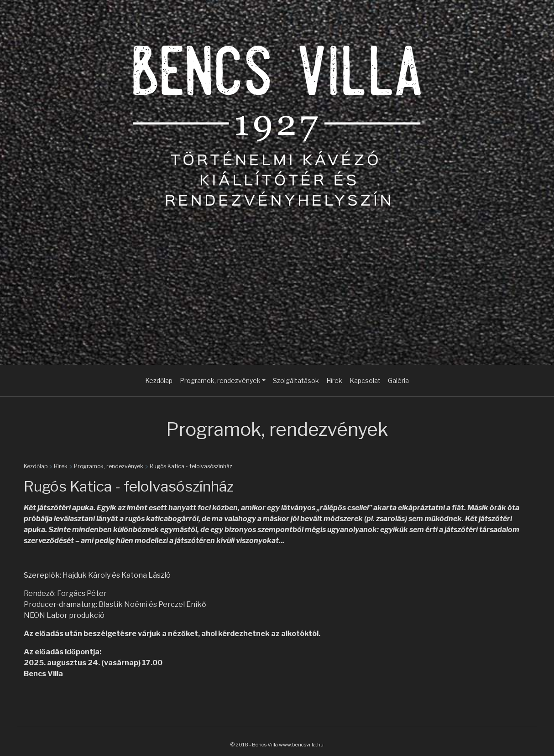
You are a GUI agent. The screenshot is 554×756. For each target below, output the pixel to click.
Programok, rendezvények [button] (220, 381)
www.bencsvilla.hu (301, 745)
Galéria (398, 381)
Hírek (334, 381)
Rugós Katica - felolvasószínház (191, 466)
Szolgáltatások (296, 381)
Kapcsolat (365, 381)
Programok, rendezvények (109, 466)
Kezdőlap (159, 381)
